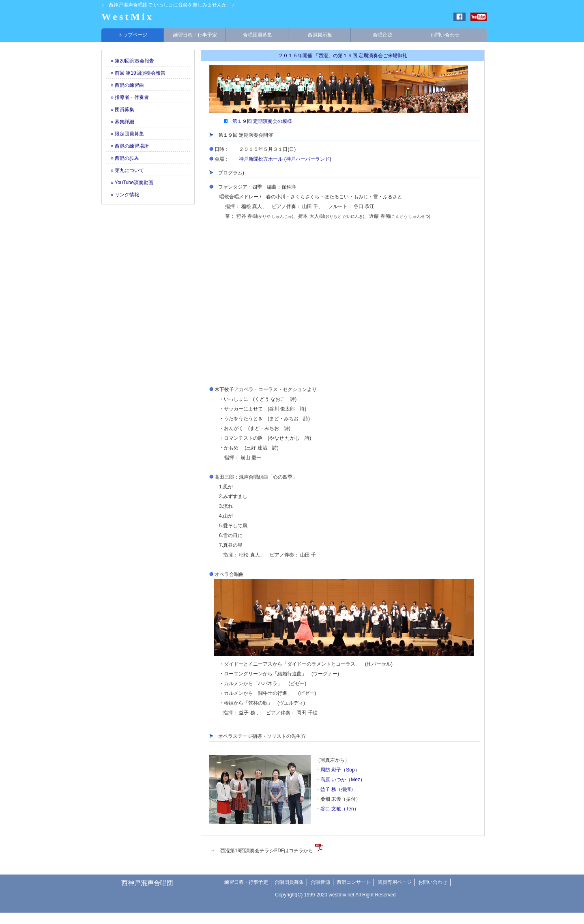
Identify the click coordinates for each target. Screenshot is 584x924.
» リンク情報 (122, 195)
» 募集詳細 (120, 122)
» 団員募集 (120, 110)
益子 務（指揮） (338, 789)
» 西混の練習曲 (125, 85)
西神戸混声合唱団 (147, 883)
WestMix (128, 17)
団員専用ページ (395, 882)
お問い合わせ (445, 35)
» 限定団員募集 (125, 134)
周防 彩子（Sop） (340, 770)
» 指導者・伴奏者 (127, 97)
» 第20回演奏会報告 (130, 61)
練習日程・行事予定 (195, 35)
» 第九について (125, 170)
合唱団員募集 (258, 35)
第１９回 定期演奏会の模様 (262, 121)
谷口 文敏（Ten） (340, 809)
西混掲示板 (320, 35)
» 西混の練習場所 (127, 146)
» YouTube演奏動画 (130, 183)
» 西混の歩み (122, 158)
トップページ (133, 35)
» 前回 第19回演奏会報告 (136, 73)
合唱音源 (382, 35)
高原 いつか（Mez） (343, 780)
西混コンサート (354, 882)
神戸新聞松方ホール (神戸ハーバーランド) (285, 159)
